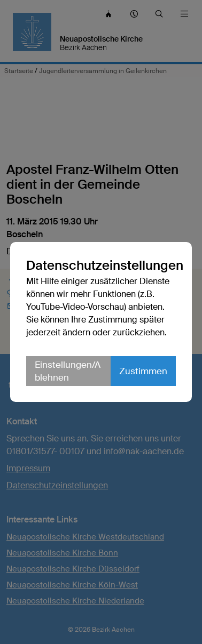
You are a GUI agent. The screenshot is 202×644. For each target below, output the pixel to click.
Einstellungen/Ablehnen (68, 371)
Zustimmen (143, 371)
